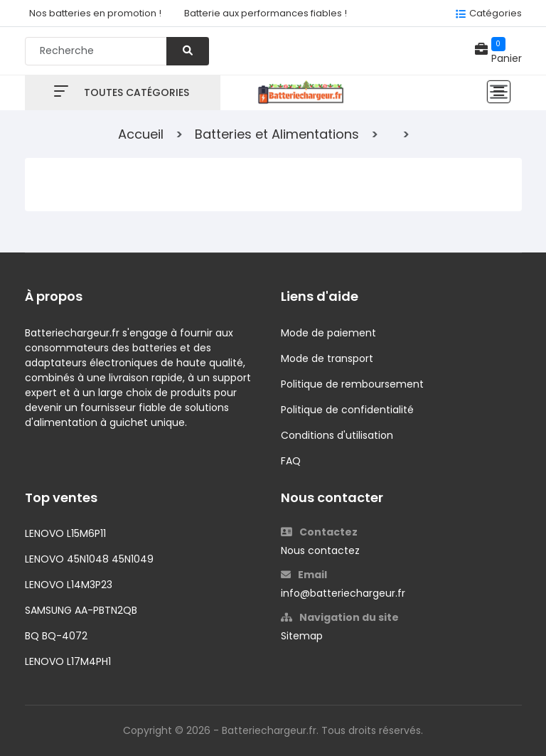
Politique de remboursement (352, 384)
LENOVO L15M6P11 (65, 533)
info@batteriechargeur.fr (343, 593)
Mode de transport (327, 358)
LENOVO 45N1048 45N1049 (89, 559)
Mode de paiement (328, 333)
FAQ (291, 461)
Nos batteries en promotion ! (95, 13)
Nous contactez (320, 550)
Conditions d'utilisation (337, 435)
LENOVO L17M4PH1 (68, 661)
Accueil (141, 134)
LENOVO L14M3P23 (69, 585)
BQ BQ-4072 (56, 636)
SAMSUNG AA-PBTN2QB (81, 610)
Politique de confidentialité (347, 410)
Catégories (496, 13)
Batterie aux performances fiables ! (266, 13)
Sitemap (302, 636)
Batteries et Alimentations (277, 134)
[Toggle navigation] (499, 92)
